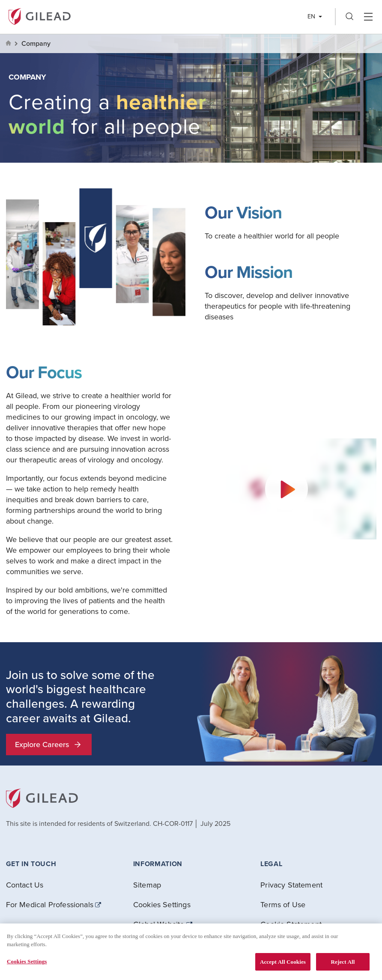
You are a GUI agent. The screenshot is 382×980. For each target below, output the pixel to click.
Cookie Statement (291, 924)
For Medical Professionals (50, 905)
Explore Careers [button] (49, 744)
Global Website (159, 924)
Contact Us (25, 885)
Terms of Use (283, 904)
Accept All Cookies (283, 966)
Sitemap (147, 885)
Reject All (343, 966)
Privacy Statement (291, 885)
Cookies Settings (162, 904)
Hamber (368, 17)
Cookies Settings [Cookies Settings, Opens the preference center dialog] (27, 966)
